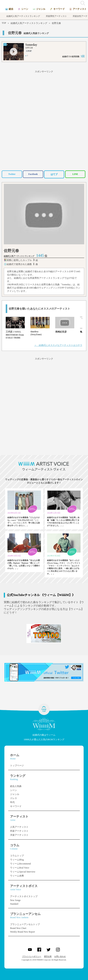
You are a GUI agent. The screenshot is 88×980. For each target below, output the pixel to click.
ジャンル (15, 794)
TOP (4, 23)
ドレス (14, 798)
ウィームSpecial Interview (23, 872)
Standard (14, 904)
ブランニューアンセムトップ (25, 924)
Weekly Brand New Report (22, 932)
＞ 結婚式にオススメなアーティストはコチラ (58, 345)
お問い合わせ (60, 956)
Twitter (12, 174)
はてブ (54, 174)
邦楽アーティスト (19, 831)
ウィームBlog (17, 860)
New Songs (15, 900)
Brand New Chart (18, 928)
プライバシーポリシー (32, 956)
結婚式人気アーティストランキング (29, 23)
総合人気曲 (16, 786)
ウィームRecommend (20, 864)
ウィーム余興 (17, 876)
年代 (12, 802)
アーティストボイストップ (24, 896)
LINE (75, 174)
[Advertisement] (44, 120)
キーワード (16, 806)
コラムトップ (17, 856)
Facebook (33, 174)
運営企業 (48, 956)
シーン (14, 790)
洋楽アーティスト (19, 835)
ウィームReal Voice (20, 868)
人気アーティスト (19, 827)
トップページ (17, 766)
